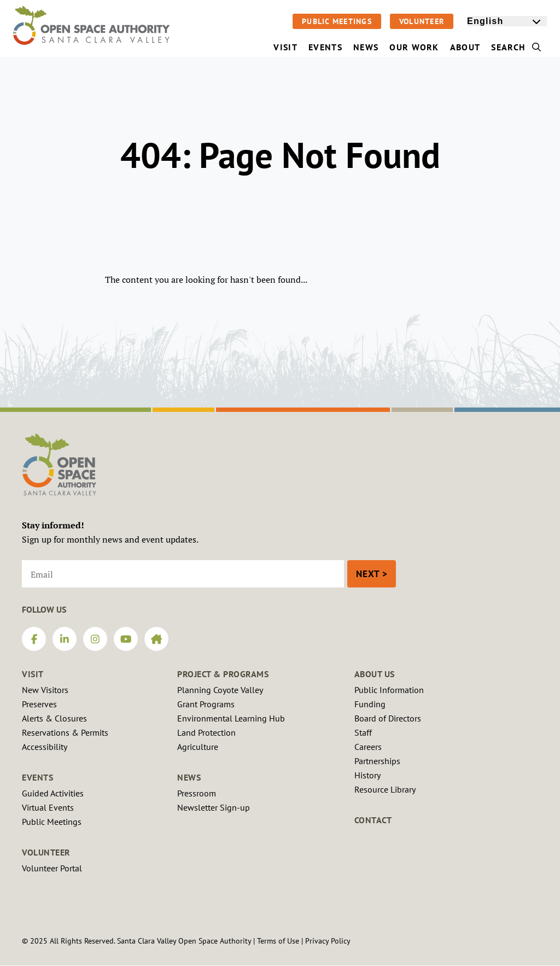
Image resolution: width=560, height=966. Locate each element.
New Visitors (45, 690)
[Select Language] (507, 21)
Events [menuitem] (325, 47)
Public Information (389, 690)
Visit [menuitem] (285, 47)
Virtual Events (48, 807)
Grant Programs (206, 704)
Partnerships (377, 761)
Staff (363, 732)
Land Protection (206, 732)
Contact (373, 820)
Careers (368, 747)
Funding (370, 704)
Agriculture (198, 747)
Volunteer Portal (52, 868)
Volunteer (422, 21)
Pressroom (197, 793)
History (367, 775)
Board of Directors (388, 718)
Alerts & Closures (54, 718)
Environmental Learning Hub (231, 718)
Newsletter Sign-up (214, 807)
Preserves (39, 704)
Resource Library (385, 789)
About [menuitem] (465, 47)
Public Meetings (337, 21)
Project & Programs (223, 674)
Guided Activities (53, 793)
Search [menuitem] (516, 47)
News (189, 777)
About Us (375, 674)
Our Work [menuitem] (414, 47)
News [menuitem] (366, 47)
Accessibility (45, 747)
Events (37, 777)
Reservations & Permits (65, 732)
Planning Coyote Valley (220, 690)
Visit (33, 674)
